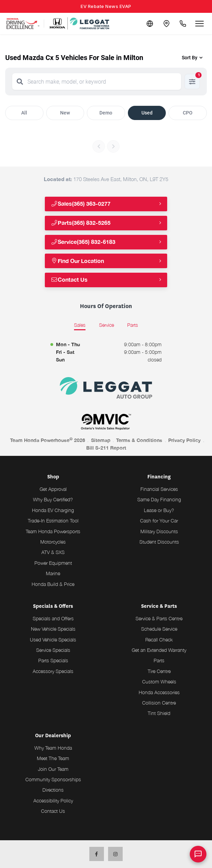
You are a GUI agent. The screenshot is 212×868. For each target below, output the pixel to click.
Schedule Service (159, 629)
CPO (188, 113)
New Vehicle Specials (53, 629)
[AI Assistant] (198, 854)
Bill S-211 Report (106, 448)
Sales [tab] (80, 325)
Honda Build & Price (53, 584)
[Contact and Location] (166, 24)
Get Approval (53, 489)
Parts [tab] (133, 325)
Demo (106, 113)
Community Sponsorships (53, 779)
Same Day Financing (159, 499)
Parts (159, 660)
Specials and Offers (53, 618)
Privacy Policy (184, 440)
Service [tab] (107, 325)
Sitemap (101, 440)
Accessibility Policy (53, 801)
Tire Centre (159, 671)
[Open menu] (199, 24)
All (24, 113)
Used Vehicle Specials (53, 640)
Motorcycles (53, 542)
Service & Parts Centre (159, 618)
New (65, 113)
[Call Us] (183, 24)
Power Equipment (53, 563)
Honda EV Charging (53, 510)
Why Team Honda (53, 748)
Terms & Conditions (139, 440)
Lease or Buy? (159, 510)
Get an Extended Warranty (159, 650)
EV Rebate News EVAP (106, 6)
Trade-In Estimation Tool (53, 521)
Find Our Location (77, 261)
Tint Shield (159, 713)
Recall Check (159, 640)
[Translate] (149, 24)
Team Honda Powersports (53, 531)
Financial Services (159, 489)
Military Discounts (159, 531)
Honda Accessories (159, 692)
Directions (53, 790)
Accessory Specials (53, 671)
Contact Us (69, 280)
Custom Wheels (159, 682)
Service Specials (53, 650)
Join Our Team (53, 769)
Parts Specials (53, 660)
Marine (53, 573)
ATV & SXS (53, 552)
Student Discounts (159, 542)
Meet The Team (53, 758)
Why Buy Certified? (53, 499)
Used (147, 113)
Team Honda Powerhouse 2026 (48, 440)
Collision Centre (159, 703)
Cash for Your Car (159, 521)
